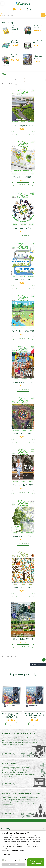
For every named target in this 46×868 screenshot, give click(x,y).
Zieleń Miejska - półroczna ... (38, 26)
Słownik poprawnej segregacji (15, 27)
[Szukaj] (23, 15)
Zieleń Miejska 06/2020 (23, 382)
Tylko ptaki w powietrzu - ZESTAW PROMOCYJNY (11, 715)
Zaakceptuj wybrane (14, 865)
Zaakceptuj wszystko (36, 862)
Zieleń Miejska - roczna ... (16, 56)
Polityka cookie (6, 851)
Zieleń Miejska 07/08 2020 (23, 331)
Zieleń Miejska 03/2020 (23, 536)
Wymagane (7, 860)
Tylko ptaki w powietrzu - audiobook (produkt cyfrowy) (35, 715)
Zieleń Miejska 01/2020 (23, 639)
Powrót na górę (38, 665)
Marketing (24, 860)
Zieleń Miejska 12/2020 (23, 126)
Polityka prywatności (18, 851)
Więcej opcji (7, 854)
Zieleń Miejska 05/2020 (23, 434)
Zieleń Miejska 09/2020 (23, 280)
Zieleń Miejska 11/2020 (23, 177)
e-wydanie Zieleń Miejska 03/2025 (38, 57)
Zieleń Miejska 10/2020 (23, 228)
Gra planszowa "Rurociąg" (16, 41)
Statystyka (16, 860)
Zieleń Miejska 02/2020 (23, 588)
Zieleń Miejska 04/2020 (23, 485)
